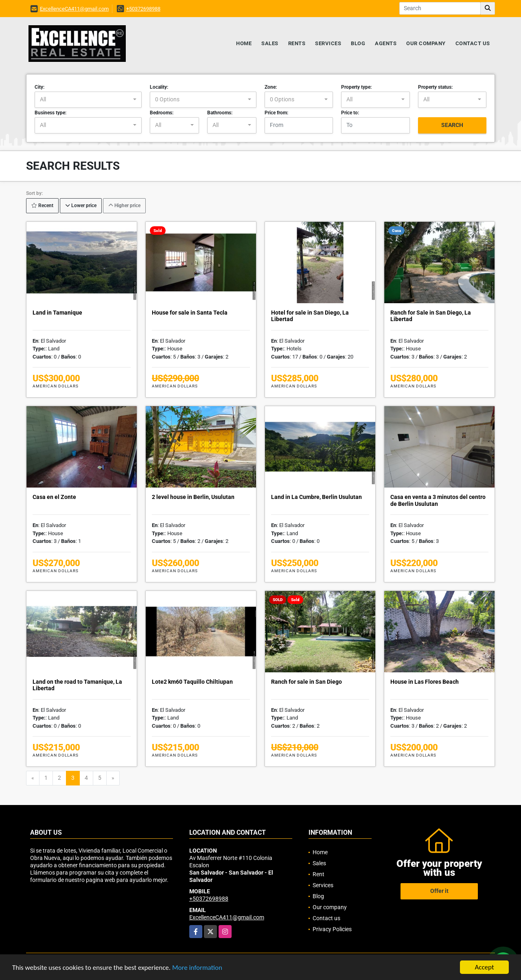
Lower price (81, 206)
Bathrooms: (220, 113)
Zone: (271, 87)
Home (244, 43)
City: (39, 87)
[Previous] (33, 778)
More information (197, 968)
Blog (358, 43)
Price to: (350, 113)
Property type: (356, 87)
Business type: (50, 113)
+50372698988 (143, 9)
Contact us (473, 43)
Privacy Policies (332, 929)
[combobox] (88, 100)
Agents (386, 43)
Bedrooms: (162, 113)
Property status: (435, 87)
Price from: (276, 113)
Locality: (159, 87)
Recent (42, 206)
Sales (270, 43)
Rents (297, 43)
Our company (426, 43)
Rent (319, 874)
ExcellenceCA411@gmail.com (74, 9)
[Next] (113, 778)
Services (328, 43)
